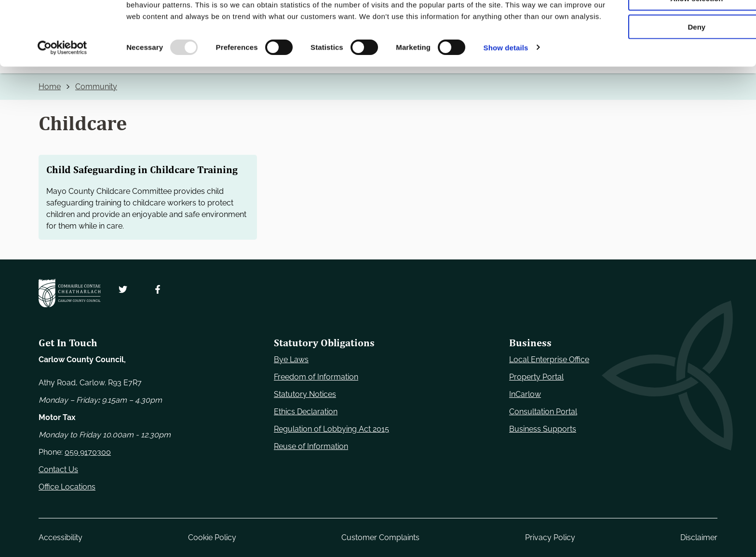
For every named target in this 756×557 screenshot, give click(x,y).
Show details (506, 113)
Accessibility (61, 537)
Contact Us (58, 469)
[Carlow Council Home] (70, 293)
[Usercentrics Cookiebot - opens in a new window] (62, 113)
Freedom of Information (316, 377)
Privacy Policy (550, 537)
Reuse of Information (311, 446)
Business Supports (543, 429)
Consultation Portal (543, 412)
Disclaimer (699, 537)
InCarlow (525, 394)
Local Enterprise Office (549, 360)
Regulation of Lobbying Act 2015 (331, 429)
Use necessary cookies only (675, 24)
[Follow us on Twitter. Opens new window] (123, 289)
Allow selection (675, 52)
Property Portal (536, 377)
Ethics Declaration (306, 412)
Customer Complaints (380, 537)
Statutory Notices (305, 394)
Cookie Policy (212, 537)
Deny (676, 80)
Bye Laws (291, 360)
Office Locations (67, 487)
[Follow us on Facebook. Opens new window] (158, 289)
